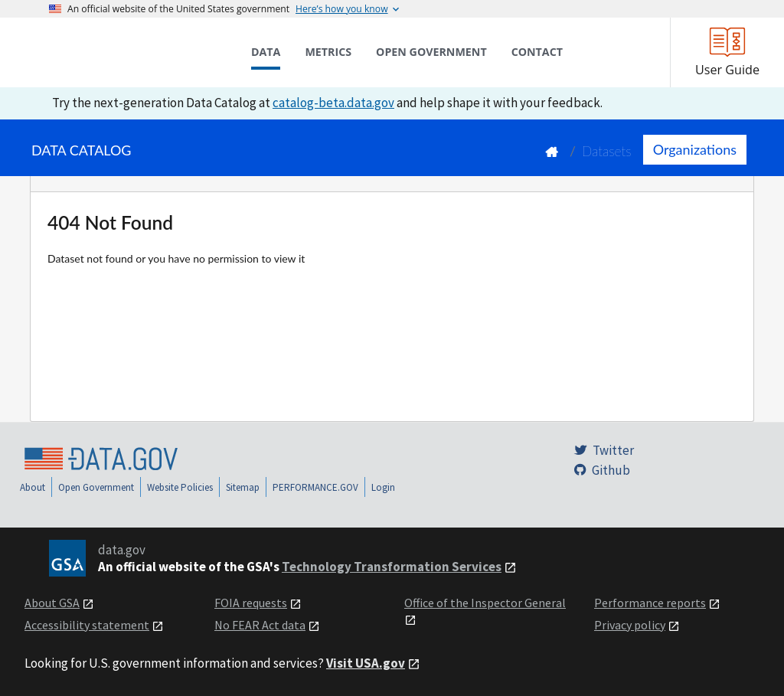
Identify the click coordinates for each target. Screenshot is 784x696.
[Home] (126, 52)
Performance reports (650, 603)
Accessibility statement (87, 625)
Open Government (96, 487)
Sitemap (243, 487)
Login (383, 487)
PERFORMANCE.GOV (315, 487)
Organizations (695, 149)
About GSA (52, 603)
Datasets (607, 151)
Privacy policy (630, 625)
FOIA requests (251, 603)
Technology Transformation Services (392, 567)
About (33, 487)
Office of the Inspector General (485, 603)
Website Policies (180, 487)
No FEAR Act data (260, 625)
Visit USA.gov (366, 663)
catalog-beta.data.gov (333, 103)
